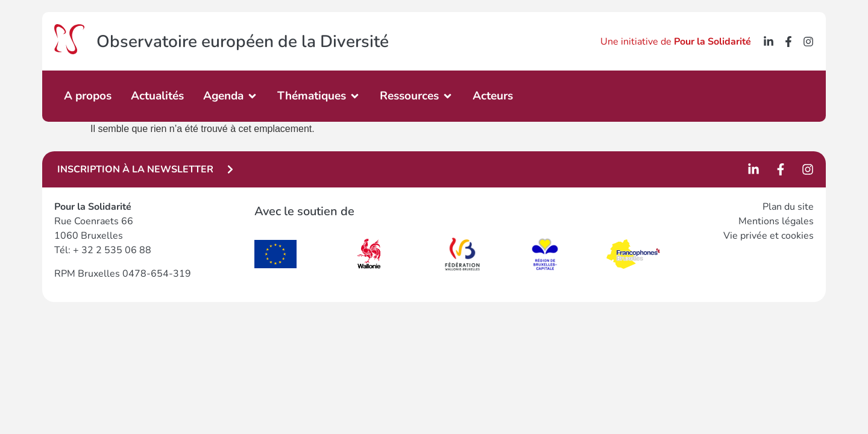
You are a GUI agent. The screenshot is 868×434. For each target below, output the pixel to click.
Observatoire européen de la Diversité (243, 42)
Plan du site (788, 207)
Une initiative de (676, 42)
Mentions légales (776, 221)
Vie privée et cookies (769, 236)
